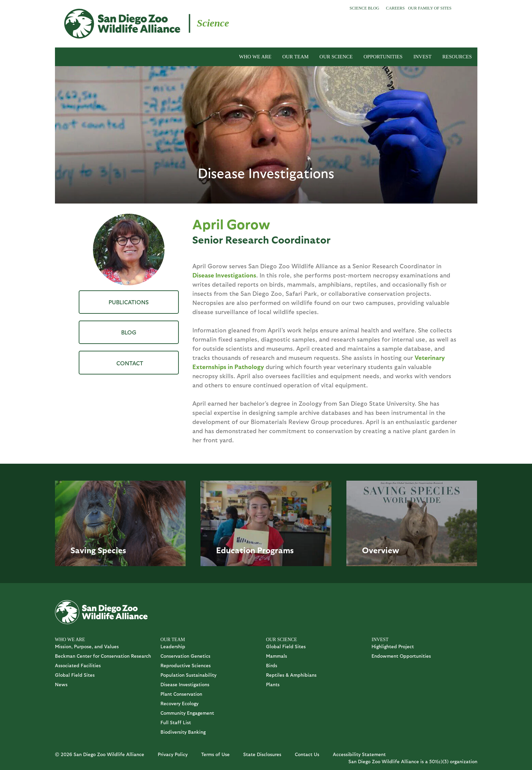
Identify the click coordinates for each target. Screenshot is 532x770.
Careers (395, 8)
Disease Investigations (224, 275)
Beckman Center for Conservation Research (103, 656)
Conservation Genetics (185, 656)
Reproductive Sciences (186, 665)
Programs (275, 550)
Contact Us (307, 754)
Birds (272, 665)
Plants (273, 684)
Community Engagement (187, 713)
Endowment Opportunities (401, 656)
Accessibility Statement (359, 754)
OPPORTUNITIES (383, 57)
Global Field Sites (75, 675)
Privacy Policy (173, 754)
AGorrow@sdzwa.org (129, 362)
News (61, 684)
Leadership (173, 646)
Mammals (277, 656)
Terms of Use (215, 754)
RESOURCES (457, 57)
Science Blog (364, 8)
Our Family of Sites (430, 8)
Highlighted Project (393, 646)
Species (112, 550)
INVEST (422, 57)
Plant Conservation (181, 694)
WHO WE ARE (255, 57)
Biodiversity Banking (183, 732)
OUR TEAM (296, 57)
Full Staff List (176, 722)
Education (236, 550)
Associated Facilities (78, 665)
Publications (129, 302)
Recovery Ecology (179, 703)
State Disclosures (262, 754)
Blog (129, 332)
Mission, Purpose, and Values (87, 646)
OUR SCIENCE (336, 57)
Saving (83, 550)
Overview (381, 550)
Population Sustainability (188, 675)
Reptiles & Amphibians (291, 675)
